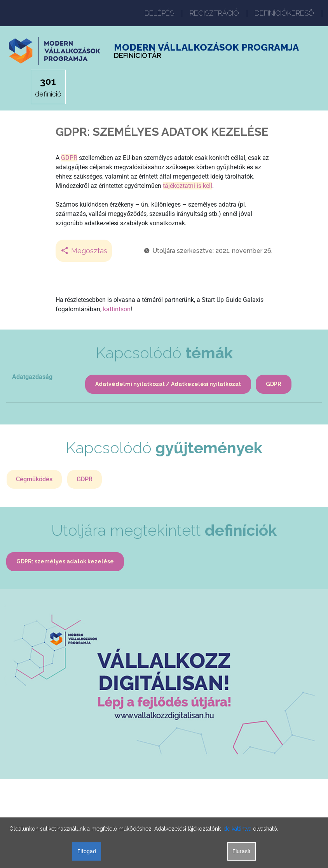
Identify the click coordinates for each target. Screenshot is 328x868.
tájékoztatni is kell (188, 186)
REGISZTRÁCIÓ (214, 13)
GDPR (69, 158)
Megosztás (84, 251)
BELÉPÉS (159, 13)
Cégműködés (34, 479)
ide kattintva (237, 829)
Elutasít (242, 851)
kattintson (117, 309)
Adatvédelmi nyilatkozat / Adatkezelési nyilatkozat (168, 384)
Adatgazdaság (32, 377)
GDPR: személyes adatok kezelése (65, 561)
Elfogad (87, 851)
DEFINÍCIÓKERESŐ (284, 13)
